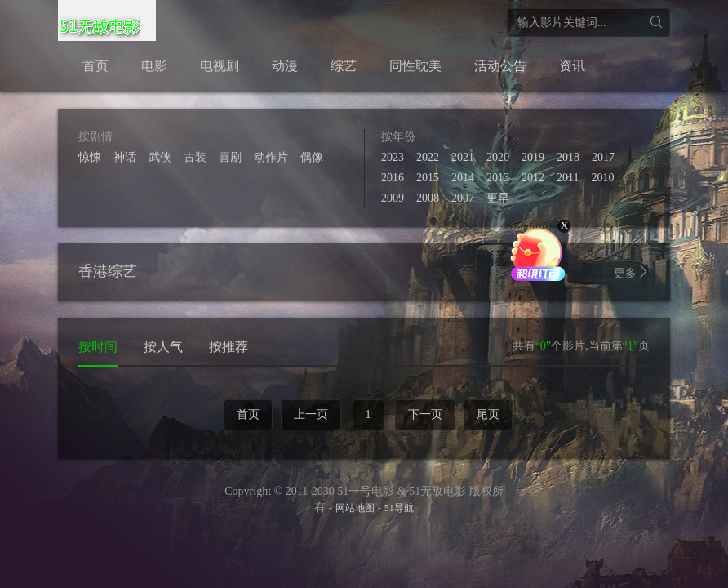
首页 (95, 66)
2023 (393, 157)
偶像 (312, 157)
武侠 (160, 157)
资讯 (572, 66)
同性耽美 (415, 66)
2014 (463, 178)
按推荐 (229, 347)
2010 (602, 178)
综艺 (344, 66)
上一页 (311, 414)
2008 (428, 198)
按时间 (98, 347)
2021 (463, 157)
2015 (428, 178)
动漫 (285, 66)
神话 (125, 157)
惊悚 (90, 157)
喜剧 (230, 157)
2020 (498, 157)
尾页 (488, 414)
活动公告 (500, 66)
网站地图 (355, 508)
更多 (632, 272)
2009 (393, 198)
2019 (533, 157)
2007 (463, 198)
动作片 (271, 157)
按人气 (163, 347)
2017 (603, 157)
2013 (498, 178)
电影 (154, 66)
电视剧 (220, 66)
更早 (498, 198)
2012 (533, 178)
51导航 (399, 508)
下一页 (425, 414)
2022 (428, 157)
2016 (393, 178)
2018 (568, 157)
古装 (195, 157)
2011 (568, 178)
